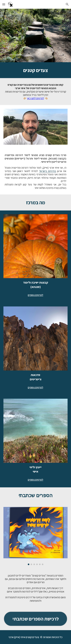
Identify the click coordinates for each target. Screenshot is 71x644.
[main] (36, 70)
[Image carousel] (36, 536)
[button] (4, 4)
